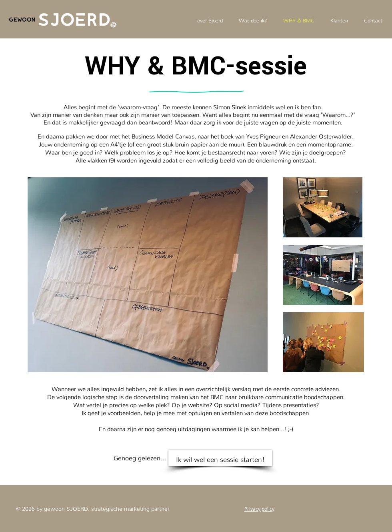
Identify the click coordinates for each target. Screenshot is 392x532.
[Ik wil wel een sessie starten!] (220, 458)
